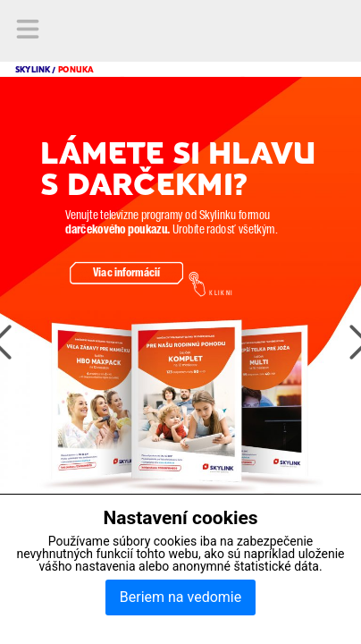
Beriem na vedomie (180, 597)
